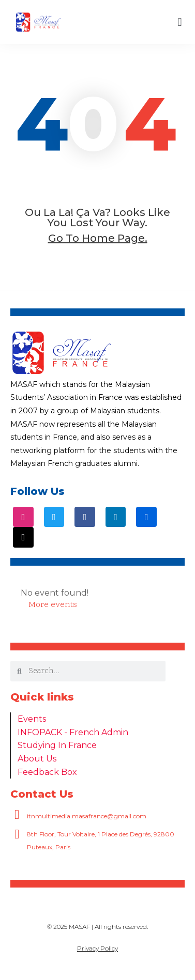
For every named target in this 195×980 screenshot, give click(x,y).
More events (53, 605)
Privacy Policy (97, 948)
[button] (180, 22)
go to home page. (98, 238)
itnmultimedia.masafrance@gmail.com (87, 816)
